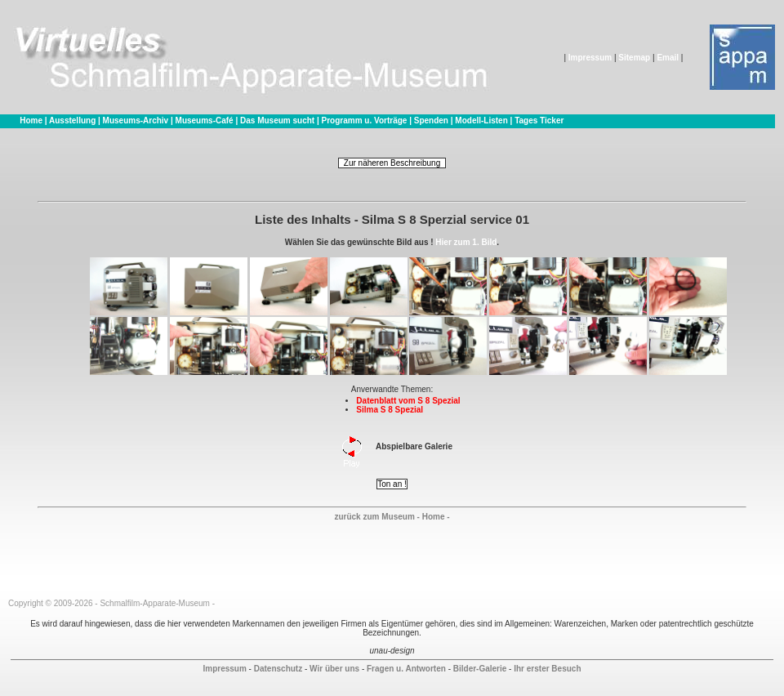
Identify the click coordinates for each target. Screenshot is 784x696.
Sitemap (634, 58)
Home (31, 120)
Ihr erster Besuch (547, 669)
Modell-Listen (481, 120)
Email (668, 58)
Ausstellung (72, 120)
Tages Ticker (539, 120)
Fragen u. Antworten (406, 669)
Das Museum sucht (277, 120)
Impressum (590, 58)
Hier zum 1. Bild (466, 242)
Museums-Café (205, 120)
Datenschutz (278, 669)
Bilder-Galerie (480, 669)
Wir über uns (334, 669)
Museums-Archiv (136, 120)
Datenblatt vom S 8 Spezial (408, 401)
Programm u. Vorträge (365, 120)
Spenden (431, 120)
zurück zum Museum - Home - (392, 517)
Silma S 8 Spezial (390, 410)
